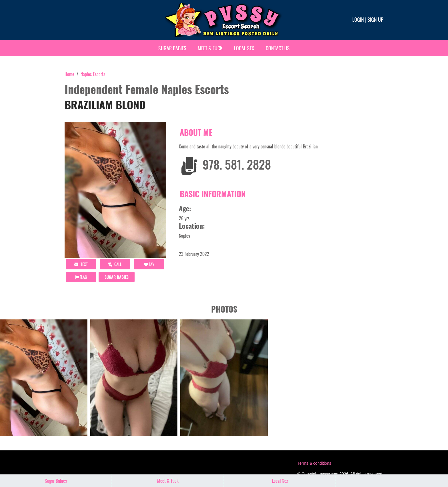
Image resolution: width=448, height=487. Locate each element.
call (115, 264)
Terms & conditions (314, 463)
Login (358, 19)
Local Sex (244, 48)
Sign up (375, 19)
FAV (149, 264)
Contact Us (278, 48)
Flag (81, 277)
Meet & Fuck (210, 48)
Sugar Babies (172, 48)
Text (81, 264)
